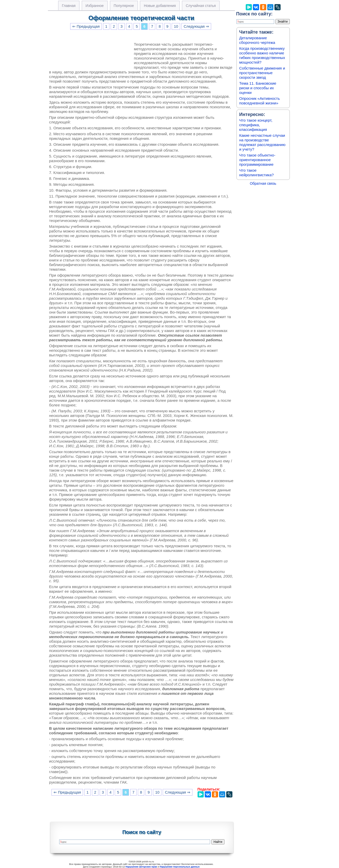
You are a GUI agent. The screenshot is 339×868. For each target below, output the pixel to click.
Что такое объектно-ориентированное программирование (257, 160)
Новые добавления (160, 6)
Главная (69, 6)
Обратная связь (263, 183)
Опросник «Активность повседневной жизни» (260, 101)
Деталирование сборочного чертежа (257, 40)
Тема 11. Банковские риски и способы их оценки (258, 88)
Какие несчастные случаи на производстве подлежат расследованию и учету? (263, 142)
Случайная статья (201, 6)
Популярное (124, 6)
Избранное (95, 6)
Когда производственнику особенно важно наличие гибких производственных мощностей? (262, 55)
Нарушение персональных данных (180, 867)
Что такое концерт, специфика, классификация (256, 125)
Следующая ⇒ (196, 26)
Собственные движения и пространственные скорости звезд (262, 73)
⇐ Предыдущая (86, 26)
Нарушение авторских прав (141, 867)
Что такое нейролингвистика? (257, 173)
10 (176, 26)
